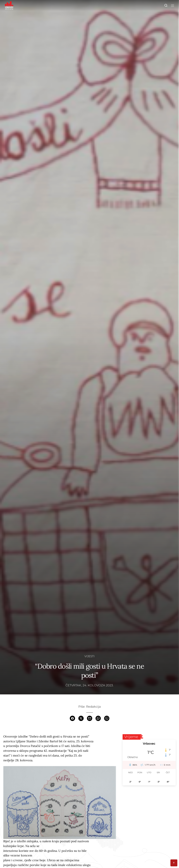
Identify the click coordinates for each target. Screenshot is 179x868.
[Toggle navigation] (172, 5)
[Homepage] (9, 5)
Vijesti (89, 656)
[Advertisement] (149, 813)
